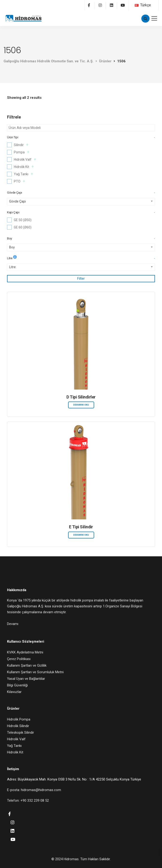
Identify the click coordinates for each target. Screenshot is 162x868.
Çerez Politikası (19, 659)
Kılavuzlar (14, 692)
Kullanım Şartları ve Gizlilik (27, 665)
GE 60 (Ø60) (23, 227)
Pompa (22, 152)
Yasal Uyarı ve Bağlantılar (26, 679)
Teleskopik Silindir (21, 733)
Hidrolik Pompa (19, 719)
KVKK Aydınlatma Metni (25, 652)
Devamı (13, 624)
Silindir (21, 145)
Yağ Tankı (23, 174)
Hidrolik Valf (25, 159)
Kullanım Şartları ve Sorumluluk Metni (35, 672)
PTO (19, 181)
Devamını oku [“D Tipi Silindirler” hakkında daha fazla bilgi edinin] (81, 405)
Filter (81, 279)
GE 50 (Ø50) (23, 220)
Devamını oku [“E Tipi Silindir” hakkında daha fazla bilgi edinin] (81, 535)
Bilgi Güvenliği (17, 685)
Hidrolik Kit (24, 167)
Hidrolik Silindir (18, 726)
